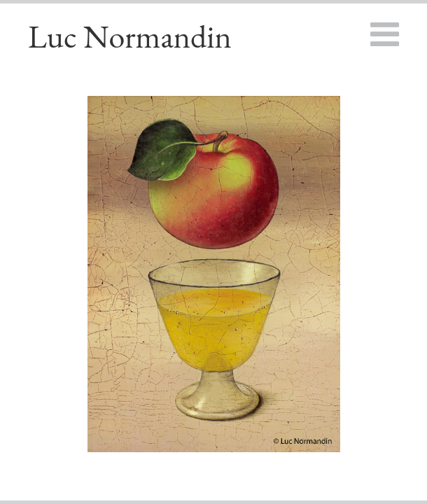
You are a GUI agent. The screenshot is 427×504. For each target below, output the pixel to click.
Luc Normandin (130, 36)
